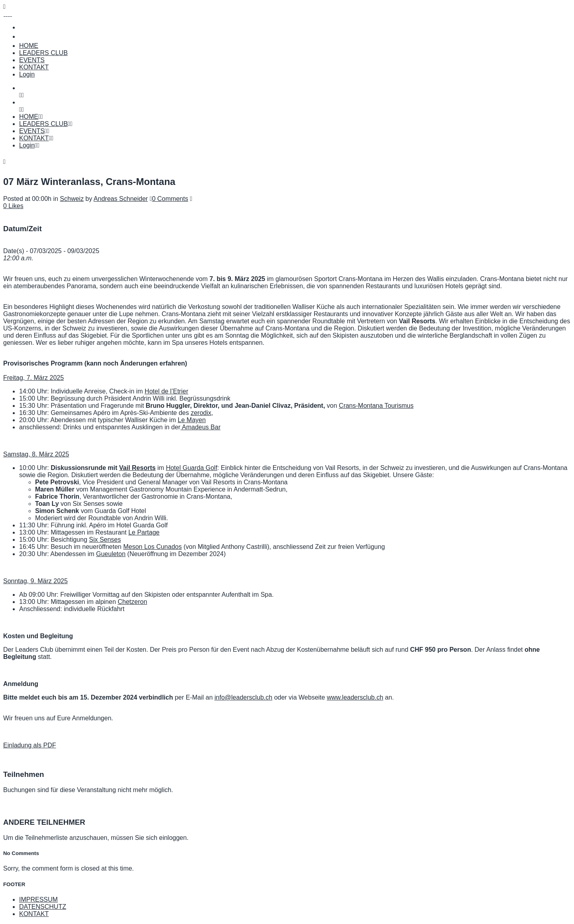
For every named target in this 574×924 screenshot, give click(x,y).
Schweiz (72, 199)
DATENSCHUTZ (43, 907)
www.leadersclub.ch (355, 697)
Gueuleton (111, 554)
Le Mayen (192, 420)
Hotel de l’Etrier (166, 391)
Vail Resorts (138, 468)
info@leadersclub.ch (243, 697)
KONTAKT (34, 914)
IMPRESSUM (38, 899)
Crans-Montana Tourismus (376, 406)
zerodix (201, 413)
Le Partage (144, 532)
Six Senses (105, 540)
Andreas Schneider (121, 199)
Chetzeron (132, 602)
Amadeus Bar (201, 427)
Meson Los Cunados (152, 547)
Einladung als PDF (30, 745)
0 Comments (170, 199)
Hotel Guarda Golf (192, 468)
